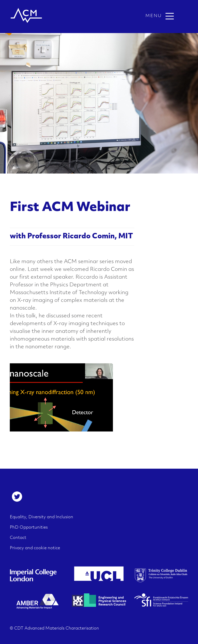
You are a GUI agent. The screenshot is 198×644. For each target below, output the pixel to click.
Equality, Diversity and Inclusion (42, 517)
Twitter (17, 497)
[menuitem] (17, 497)
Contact (18, 538)
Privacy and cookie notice (35, 548)
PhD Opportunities (29, 528)
